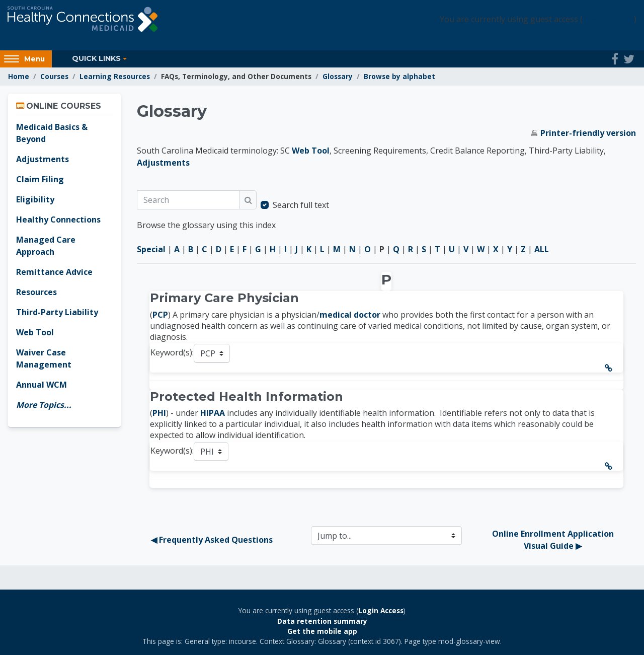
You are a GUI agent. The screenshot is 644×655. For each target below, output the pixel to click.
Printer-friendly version (588, 133)
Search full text (301, 205)
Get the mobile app (322, 631)
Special (151, 249)
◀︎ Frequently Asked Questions (212, 540)
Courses (54, 76)
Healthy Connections (58, 220)
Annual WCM (42, 385)
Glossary (338, 76)
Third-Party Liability (57, 312)
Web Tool (311, 151)
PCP (160, 315)
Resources (36, 292)
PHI (159, 413)
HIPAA (213, 413)
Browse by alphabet (399, 76)
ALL (542, 249)
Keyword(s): (172, 352)
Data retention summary (322, 621)
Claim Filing (40, 179)
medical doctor (351, 315)
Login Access (608, 19)
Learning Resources (115, 76)
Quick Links (96, 58)
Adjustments (163, 163)
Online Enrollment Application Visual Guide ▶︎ (554, 540)
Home (19, 76)
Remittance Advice (54, 272)
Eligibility (35, 199)
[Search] (188, 200)
